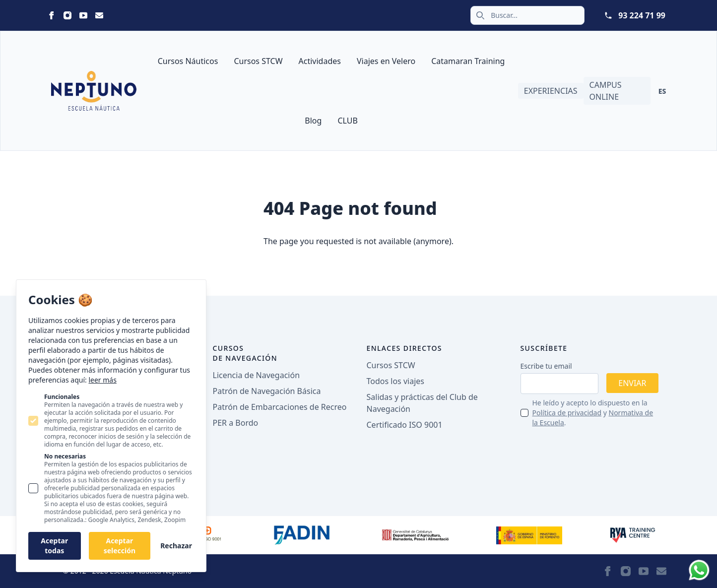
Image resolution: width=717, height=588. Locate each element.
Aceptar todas (54, 546)
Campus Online (606, 91)
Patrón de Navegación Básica (267, 391)
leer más (102, 380)
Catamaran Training (468, 61)
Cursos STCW (258, 61)
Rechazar (176, 546)
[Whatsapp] (699, 570)
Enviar (632, 383)
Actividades (320, 61)
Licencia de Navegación (257, 375)
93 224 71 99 (642, 15)
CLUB (347, 121)
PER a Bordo (236, 423)
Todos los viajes (395, 381)
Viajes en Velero (386, 61)
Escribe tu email (546, 366)
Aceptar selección (120, 546)
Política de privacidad (567, 413)
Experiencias (551, 91)
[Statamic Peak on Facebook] (52, 15)
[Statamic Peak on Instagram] (67, 15)
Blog (313, 121)
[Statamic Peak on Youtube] (83, 15)
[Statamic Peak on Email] (99, 15)
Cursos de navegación (245, 353)
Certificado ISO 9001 (405, 425)
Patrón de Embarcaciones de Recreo (280, 407)
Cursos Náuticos (188, 61)
